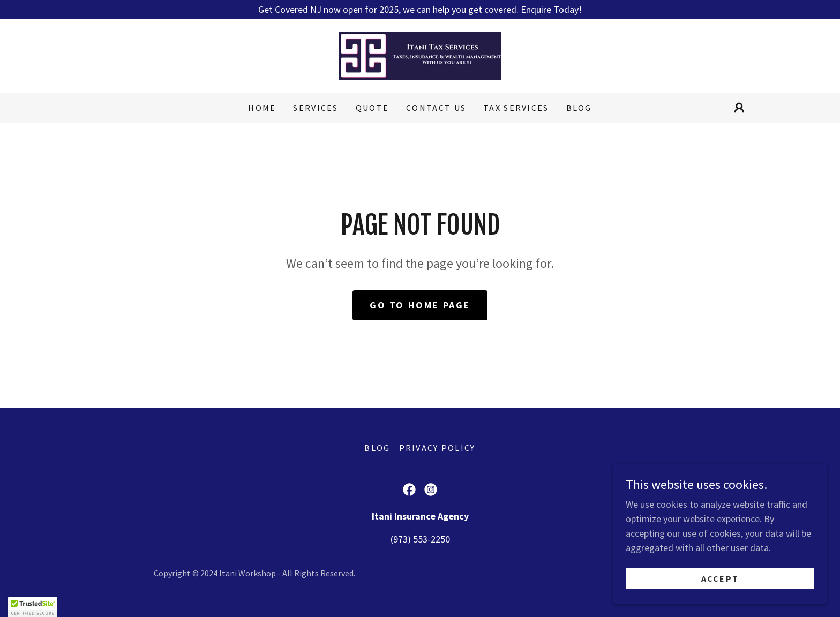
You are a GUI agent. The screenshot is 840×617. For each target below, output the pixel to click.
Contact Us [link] (436, 108)
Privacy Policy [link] (437, 448)
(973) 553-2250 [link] (420, 539)
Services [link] (316, 108)
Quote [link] (372, 108)
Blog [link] (579, 108)
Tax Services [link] (516, 108)
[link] (420, 54)
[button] (739, 108)
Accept (720, 578)
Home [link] (262, 108)
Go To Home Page (420, 305)
